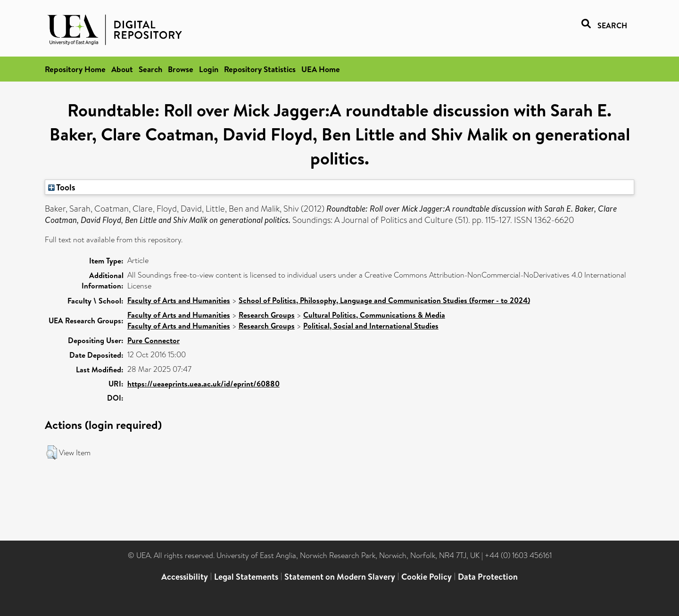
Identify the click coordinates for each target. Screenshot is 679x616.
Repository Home (75, 69)
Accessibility (185, 577)
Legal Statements (246, 577)
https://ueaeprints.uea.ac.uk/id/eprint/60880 (203, 384)
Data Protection (488, 577)
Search (150, 69)
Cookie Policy (426, 577)
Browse (181, 69)
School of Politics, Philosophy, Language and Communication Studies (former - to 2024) (384, 300)
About (122, 69)
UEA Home (321, 69)
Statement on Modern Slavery (340, 577)
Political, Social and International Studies (371, 326)
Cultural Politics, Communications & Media (374, 315)
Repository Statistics (260, 69)
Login (209, 69)
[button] (52, 452)
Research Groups (267, 315)
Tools (62, 187)
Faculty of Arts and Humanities (179, 300)
